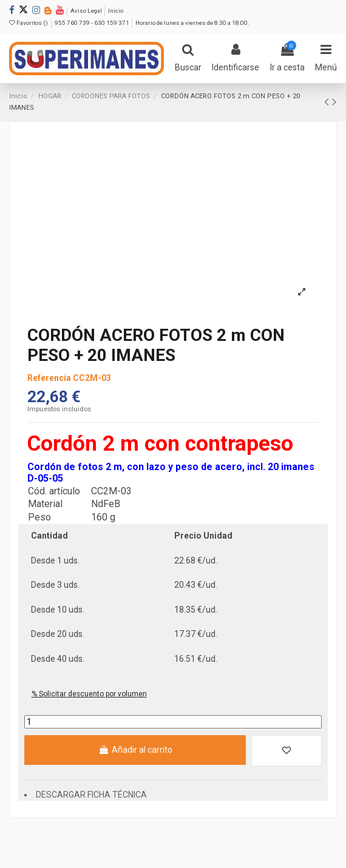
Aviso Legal (87, 11)
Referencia (49, 378)
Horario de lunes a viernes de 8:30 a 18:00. (192, 23)
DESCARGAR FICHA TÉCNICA (91, 795)
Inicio (116, 11)
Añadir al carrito (135, 750)
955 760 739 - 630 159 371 (93, 23)
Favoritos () (29, 23)
